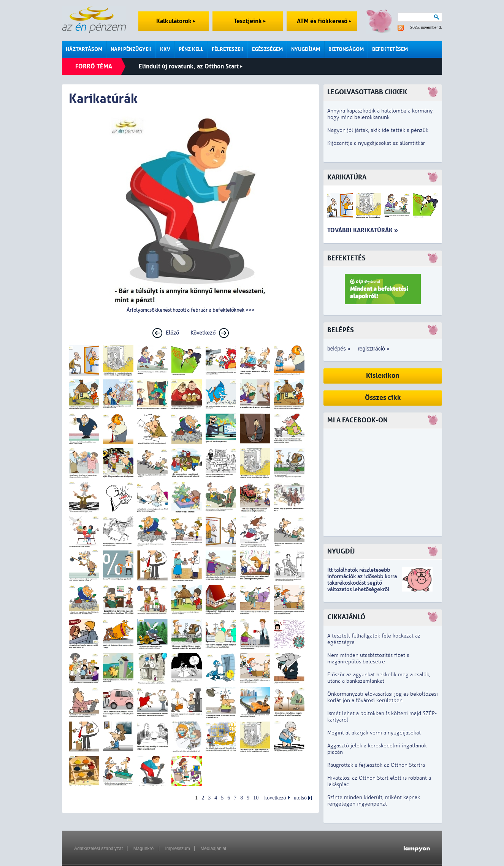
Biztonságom (346, 49)
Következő (203, 333)
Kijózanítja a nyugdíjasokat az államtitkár (376, 143)
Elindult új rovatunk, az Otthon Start (191, 66)
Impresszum (177, 849)
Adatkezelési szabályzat (98, 849)
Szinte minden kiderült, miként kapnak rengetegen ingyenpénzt (374, 801)
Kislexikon (383, 376)
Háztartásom (84, 49)
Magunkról (144, 849)
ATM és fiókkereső (324, 21)
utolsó (300, 798)
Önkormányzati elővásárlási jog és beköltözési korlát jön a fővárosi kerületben (383, 697)
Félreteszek (228, 49)
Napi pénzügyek (131, 49)
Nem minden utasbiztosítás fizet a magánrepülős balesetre (368, 658)
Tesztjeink (250, 21)
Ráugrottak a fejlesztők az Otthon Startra (376, 765)
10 (256, 798)
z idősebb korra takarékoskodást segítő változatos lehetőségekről (362, 583)
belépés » (339, 349)
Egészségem (267, 49)
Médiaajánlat (213, 849)
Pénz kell (191, 49)
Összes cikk (383, 398)
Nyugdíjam (306, 49)
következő (275, 798)
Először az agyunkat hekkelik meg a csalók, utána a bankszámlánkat (379, 678)
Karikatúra (347, 177)
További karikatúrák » (363, 230)
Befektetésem (390, 49)
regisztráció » (373, 349)
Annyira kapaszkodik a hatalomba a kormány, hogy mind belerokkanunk (380, 114)
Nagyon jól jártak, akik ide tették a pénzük (378, 130)
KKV (165, 49)
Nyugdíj (341, 551)
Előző (172, 333)
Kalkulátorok (176, 21)
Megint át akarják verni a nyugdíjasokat (374, 733)
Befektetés (346, 258)
